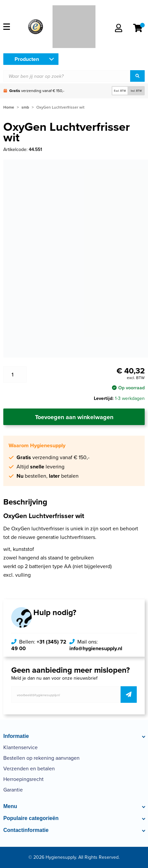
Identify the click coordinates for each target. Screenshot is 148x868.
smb (25, 107)
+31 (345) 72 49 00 (39, 645)
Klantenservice (20, 747)
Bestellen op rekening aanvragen (41, 758)
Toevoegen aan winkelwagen (74, 417)
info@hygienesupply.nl (96, 648)
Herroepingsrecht (23, 779)
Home (9, 107)
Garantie (13, 790)
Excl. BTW (120, 91)
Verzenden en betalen (29, 769)
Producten (27, 59)
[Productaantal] (15, 374)
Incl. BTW (136, 91)
